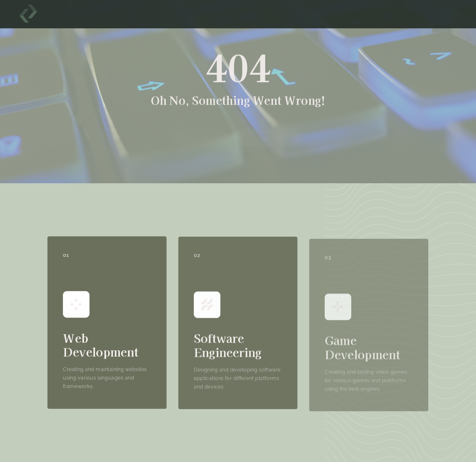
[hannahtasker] (28, 7)
